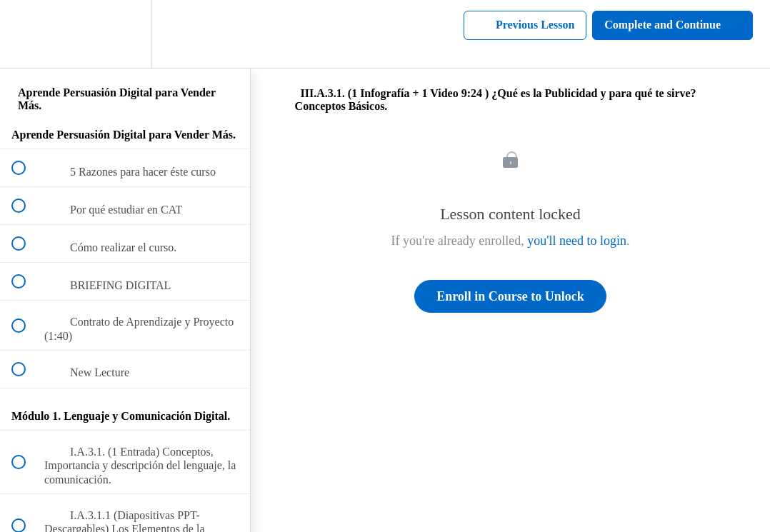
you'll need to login (577, 241)
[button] (26, 34)
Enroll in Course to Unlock (510, 296)
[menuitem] (125, 34)
